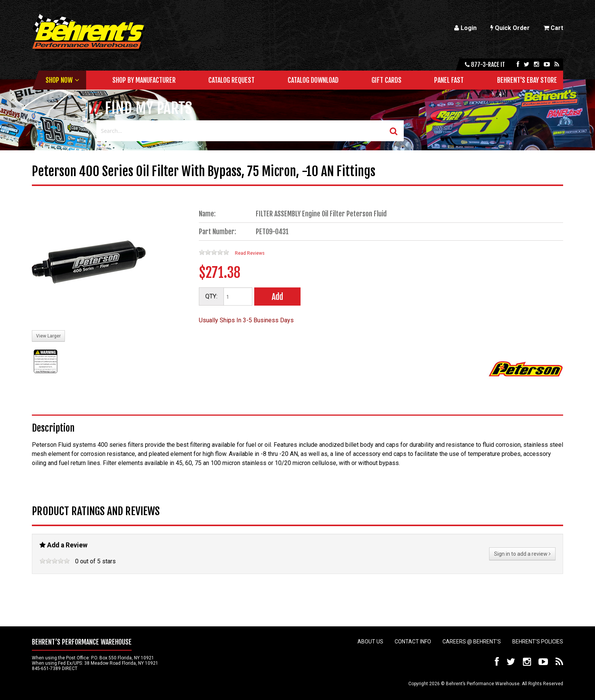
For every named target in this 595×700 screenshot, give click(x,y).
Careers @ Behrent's (472, 642)
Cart (553, 28)
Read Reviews (250, 253)
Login (465, 28)
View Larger (48, 336)
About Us (370, 642)
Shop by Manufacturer (144, 80)
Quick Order (510, 28)
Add (277, 297)
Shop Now (59, 80)
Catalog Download (313, 80)
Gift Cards (386, 80)
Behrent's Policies (538, 642)
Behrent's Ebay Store (527, 80)
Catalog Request (231, 80)
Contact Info (413, 642)
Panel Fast (449, 80)
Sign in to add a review (522, 554)
